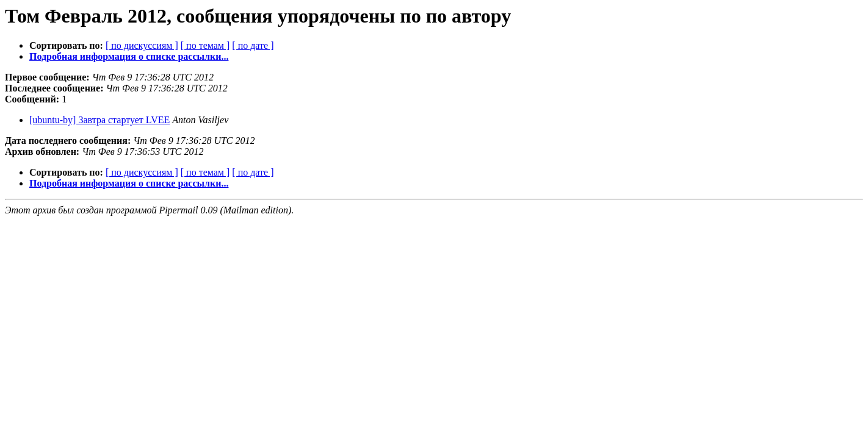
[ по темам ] (205, 45)
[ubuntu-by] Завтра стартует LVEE (99, 120)
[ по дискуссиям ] (142, 45)
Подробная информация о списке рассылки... (129, 56)
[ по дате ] (253, 45)
